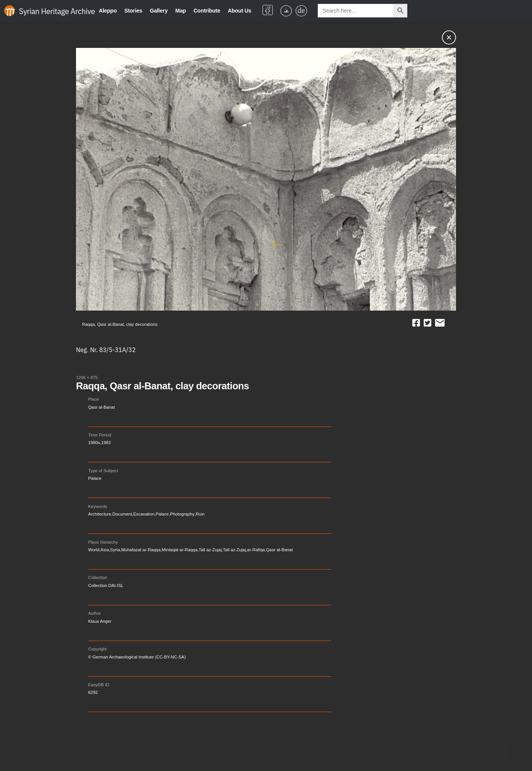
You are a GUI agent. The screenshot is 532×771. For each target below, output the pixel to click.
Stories (133, 11)
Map (180, 11)
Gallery (159, 11)
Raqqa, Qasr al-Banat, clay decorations (162, 386)
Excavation (144, 514)
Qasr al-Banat (101, 407)
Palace (95, 478)
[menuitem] (286, 11)
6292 (93, 692)
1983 (106, 443)
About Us (239, 11)
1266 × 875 (87, 378)
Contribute (207, 11)
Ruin (200, 514)
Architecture (100, 514)
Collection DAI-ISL (106, 585)
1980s (94, 443)
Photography (182, 514)
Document (122, 514)
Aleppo (108, 11)
